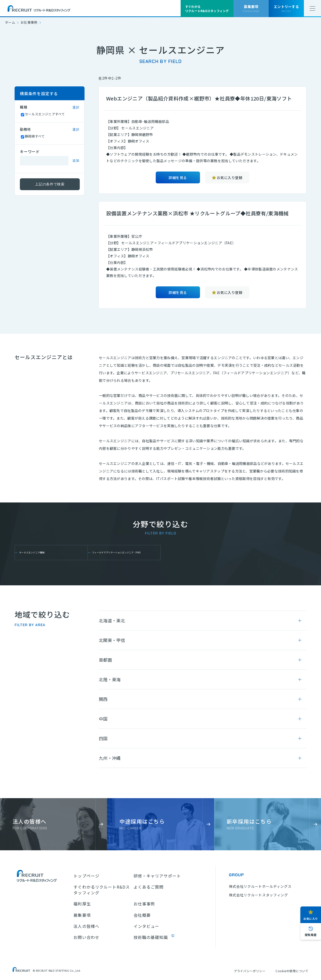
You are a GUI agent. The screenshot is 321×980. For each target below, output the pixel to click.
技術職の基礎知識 (151, 937)
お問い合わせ (86, 937)
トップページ (86, 876)
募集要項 (82, 915)
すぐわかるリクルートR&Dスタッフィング (102, 890)
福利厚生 (82, 904)
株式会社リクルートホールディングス (260, 886)
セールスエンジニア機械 (44, 552)
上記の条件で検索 (50, 184)
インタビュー (147, 926)
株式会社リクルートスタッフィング (258, 895)
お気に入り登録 (230, 178)
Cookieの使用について (292, 971)
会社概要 (142, 915)
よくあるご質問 (149, 887)
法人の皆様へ (86, 926)
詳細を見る (178, 178)
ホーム (10, 22)
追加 (76, 161)
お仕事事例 (29, 22)
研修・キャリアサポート (157, 876)
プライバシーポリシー (250, 971)
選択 (76, 107)
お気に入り (311, 919)
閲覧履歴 (311, 935)
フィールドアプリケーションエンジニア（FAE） (124, 553)
